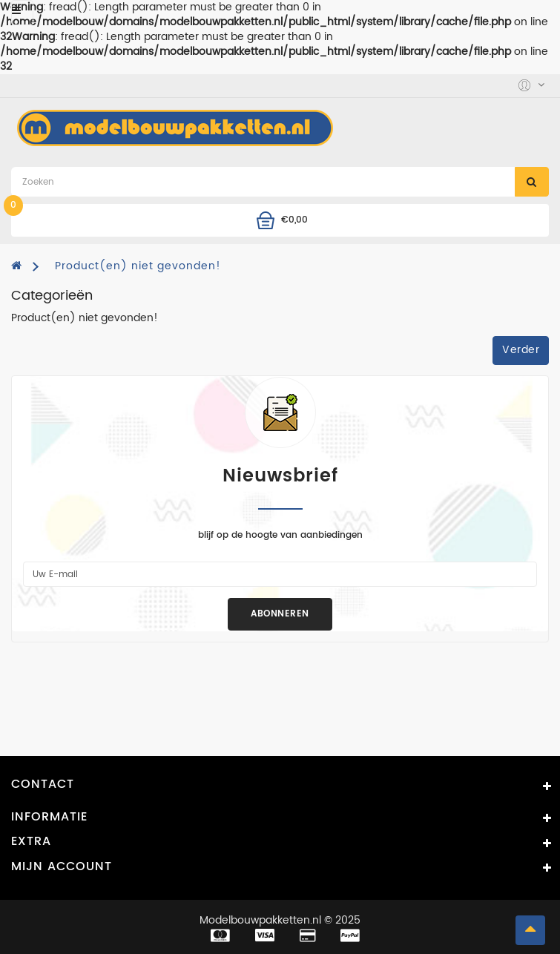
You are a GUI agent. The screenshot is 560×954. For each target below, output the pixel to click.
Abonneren (280, 614)
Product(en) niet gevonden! (138, 266)
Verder (521, 350)
